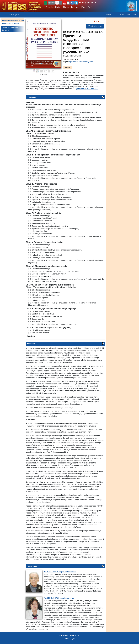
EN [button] (61, 3)
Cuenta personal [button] (127, 15)
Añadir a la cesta (95, 26)
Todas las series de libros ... (11, 29)
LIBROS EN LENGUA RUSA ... (11, 24)
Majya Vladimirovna (60, 572)
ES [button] (57, 3)
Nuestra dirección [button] (71, 7)
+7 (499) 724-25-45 (87, 3)
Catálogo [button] (13, 14)
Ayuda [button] (108, 14)
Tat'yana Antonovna (59, 598)
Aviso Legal (69, 639)
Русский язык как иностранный (82, 62)
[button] (64, 3)
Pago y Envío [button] (87, 7)
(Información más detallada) (88, 89)
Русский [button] (51, 3)
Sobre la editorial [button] (53, 7)
